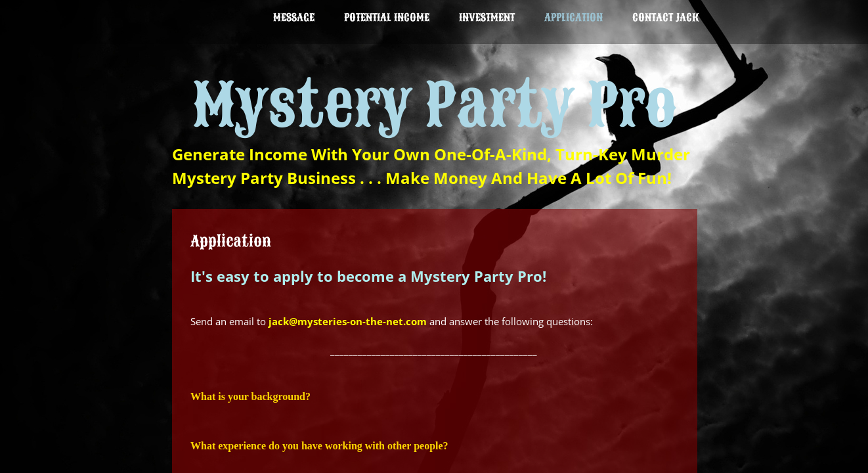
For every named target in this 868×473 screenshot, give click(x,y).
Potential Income (387, 18)
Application (574, 18)
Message (294, 18)
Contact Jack (666, 18)
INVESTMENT (487, 18)
